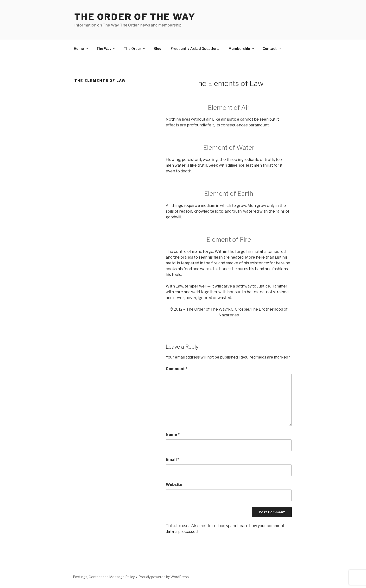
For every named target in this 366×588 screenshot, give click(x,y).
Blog (158, 49)
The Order (135, 49)
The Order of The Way (135, 17)
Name (173, 434)
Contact (272, 49)
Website (174, 485)
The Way (106, 49)
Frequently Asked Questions (195, 49)
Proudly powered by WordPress (164, 577)
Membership (242, 49)
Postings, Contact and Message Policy (104, 577)
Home (81, 49)
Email (173, 460)
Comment (177, 369)
